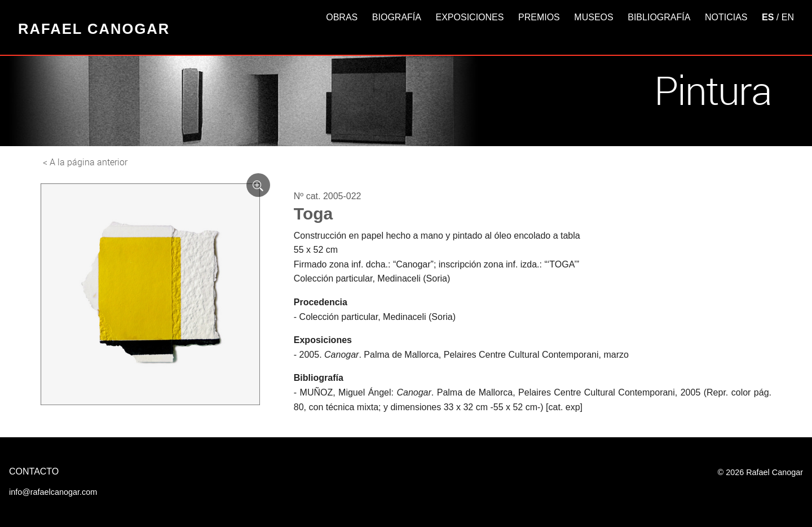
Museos (593, 17)
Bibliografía (659, 17)
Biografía (397, 17)
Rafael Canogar (94, 29)
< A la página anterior (85, 162)
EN (788, 17)
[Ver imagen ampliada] (258, 185)
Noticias (726, 17)
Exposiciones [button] (470, 17)
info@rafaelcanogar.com (53, 492)
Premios (539, 17)
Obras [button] (342, 17)
